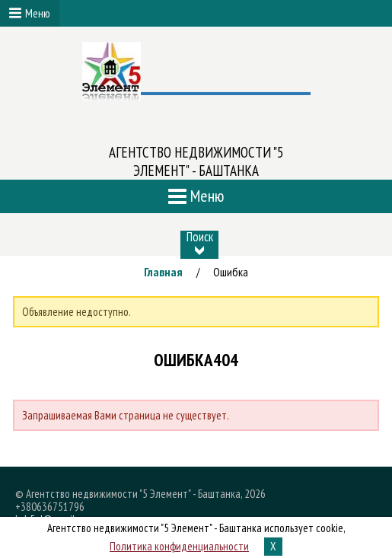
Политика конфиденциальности (179, 546)
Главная (163, 272)
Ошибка (231, 272)
